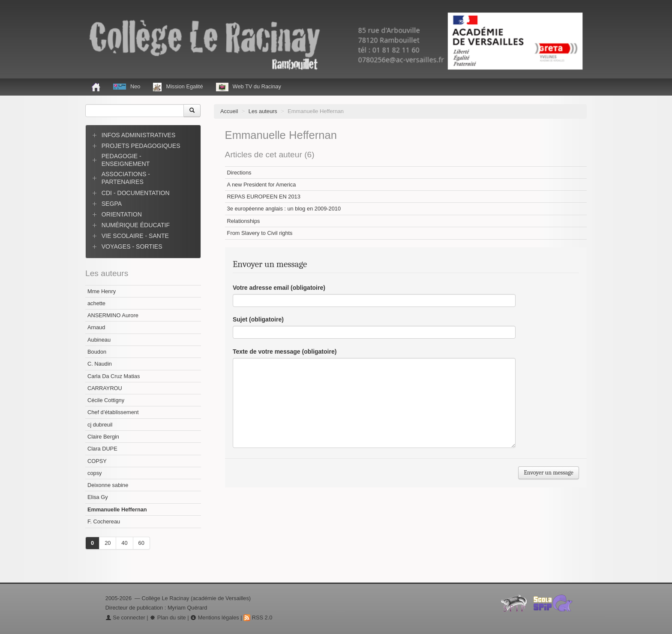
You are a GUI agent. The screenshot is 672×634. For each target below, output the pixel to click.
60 (141, 543)
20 (108, 543)
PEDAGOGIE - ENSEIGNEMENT (126, 160)
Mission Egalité (178, 87)
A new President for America (262, 185)
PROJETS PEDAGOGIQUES (141, 146)
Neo (127, 87)
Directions (239, 173)
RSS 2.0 (258, 617)
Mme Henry (102, 291)
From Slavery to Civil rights (260, 233)
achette (96, 303)
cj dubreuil (100, 425)
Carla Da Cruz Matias (114, 376)
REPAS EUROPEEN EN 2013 (264, 197)
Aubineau (99, 340)
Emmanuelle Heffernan (117, 509)
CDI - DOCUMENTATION (136, 193)
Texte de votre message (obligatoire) (285, 352)
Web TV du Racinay (249, 87)
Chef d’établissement (113, 412)
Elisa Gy (98, 497)
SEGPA (112, 204)
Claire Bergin (103, 437)
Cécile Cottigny (106, 400)
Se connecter (125, 617)
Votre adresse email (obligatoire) (279, 288)
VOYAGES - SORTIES (132, 246)
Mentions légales (215, 617)
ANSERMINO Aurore (113, 315)
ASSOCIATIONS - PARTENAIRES (126, 178)
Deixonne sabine (108, 485)
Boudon (97, 352)
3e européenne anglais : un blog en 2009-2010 (284, 209)
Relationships (244, 221)
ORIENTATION (122, 214)
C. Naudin (100, 364)
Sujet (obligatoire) (258, 319)
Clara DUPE (102, 449)
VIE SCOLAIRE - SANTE (135, 236)
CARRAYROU (105, 388)
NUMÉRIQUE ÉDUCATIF (136, 225)
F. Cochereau (104, 521)
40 (124, 543)
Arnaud (96, 327)
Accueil (229, 111)
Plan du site (168, 617)
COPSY (97, 461)
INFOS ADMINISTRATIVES (139, 135)
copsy (94, 473)
